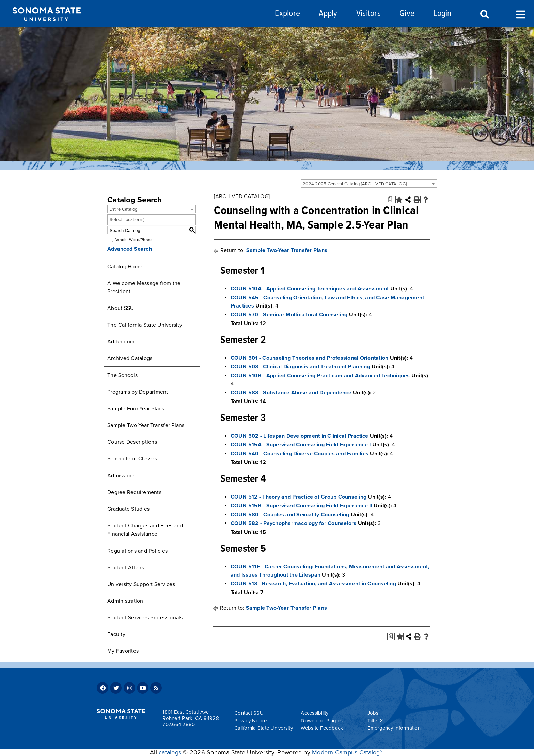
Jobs (373, 713)
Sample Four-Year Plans (136, 409)
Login (442, 14)
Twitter (116, 688)
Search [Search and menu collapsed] (484, 15)
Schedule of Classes (132, 459)
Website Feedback (322, 728)
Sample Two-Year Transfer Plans (146, 425)
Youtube (143, 688)
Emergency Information (394, 728)
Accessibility (315, 713)
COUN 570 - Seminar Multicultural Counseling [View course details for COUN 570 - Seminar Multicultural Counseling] (289, 315)
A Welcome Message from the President (144, 287)
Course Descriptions (132, 442)
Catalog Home (125, 267)
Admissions (121, 476)
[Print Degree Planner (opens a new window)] (390, 200)
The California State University (145, 325)
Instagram (129, 688)
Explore (287, 14)
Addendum (121, 342)
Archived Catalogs (130, 358)
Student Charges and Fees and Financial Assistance (145, 530)
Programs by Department (138, 392)
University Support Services (141, 584)
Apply (328, 14)
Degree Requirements (134, 492)
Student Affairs (126, 568)
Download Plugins (322, 721)
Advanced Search (130, 249)
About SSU (121, 308)
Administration (125, 601)
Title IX (375, 721)
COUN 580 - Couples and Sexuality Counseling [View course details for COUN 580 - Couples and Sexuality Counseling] (290, 515)
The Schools (122, 375)
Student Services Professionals (145, 618)
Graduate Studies (128, 509)
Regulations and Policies (137, 551)
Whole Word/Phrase (135, 240)
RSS (156, 688)
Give (407, 14)
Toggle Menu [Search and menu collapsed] (521, 14)
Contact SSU (249, 713)
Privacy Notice (251, 721)
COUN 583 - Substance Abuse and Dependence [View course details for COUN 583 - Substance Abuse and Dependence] (291, 393)
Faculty (116, 634)
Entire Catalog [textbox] (123, 209)
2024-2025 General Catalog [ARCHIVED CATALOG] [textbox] (355, 184)
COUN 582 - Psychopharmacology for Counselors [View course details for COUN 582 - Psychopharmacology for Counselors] (294, 523)
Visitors (368, 14)
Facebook (103, 688)
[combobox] (369, 184)
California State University (264, 728)
